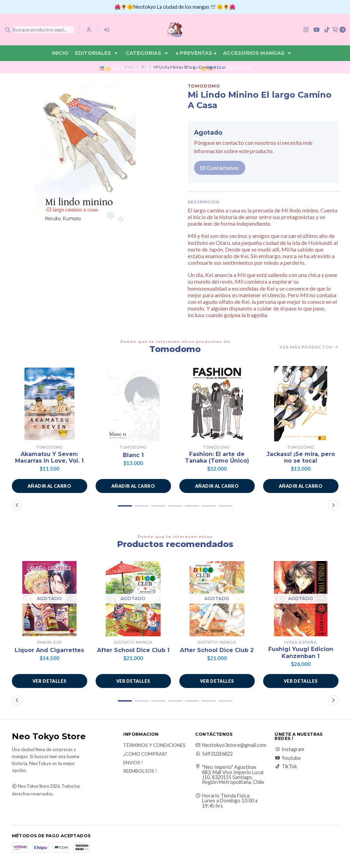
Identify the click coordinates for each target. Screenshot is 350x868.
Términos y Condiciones (154, 746)
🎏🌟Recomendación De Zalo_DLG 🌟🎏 (156, 69)
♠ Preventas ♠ (196, 53)
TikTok (286, 766)
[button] (50, 486)
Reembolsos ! (140, 771)
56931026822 (214, 754)
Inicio (60, 53)
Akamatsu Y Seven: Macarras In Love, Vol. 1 (49, 457)
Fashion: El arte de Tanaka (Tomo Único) (217, 457)
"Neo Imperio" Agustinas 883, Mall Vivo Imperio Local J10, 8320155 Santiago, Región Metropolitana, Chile (233, 775)
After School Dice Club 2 (217, 650)
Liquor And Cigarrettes (49, 650)
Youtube (288, 758)
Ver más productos (309, 347)
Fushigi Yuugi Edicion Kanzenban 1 (301, 652)
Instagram (289, 749)
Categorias (147, 53)
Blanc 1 (133, 455)
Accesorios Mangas (258, 53)
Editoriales (97, 53)
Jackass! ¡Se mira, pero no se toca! (301, 457)
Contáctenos (219, 168)
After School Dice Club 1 (133, 650)
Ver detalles (50, 681)
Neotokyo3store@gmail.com (231, 745)
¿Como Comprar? (145, 754)
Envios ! (133, 763)
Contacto (236, 69)
